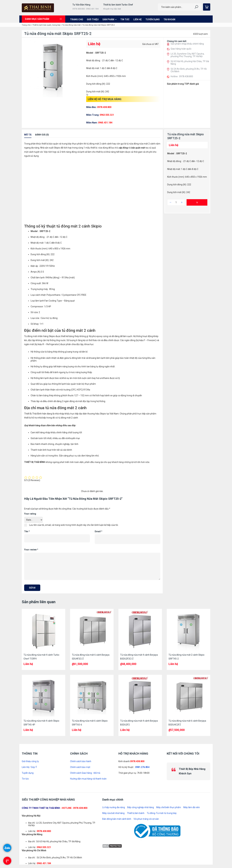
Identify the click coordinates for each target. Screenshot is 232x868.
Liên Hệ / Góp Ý (29, 767)
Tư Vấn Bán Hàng (81, 5)
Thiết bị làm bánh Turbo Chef (118, 5)
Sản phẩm (108, 19)
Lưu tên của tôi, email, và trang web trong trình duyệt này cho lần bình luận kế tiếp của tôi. (74, 525)
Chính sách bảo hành (81, 761)
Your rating (30, 514)
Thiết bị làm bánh (136, 813)
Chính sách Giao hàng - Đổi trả (85, 773)
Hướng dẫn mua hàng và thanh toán (88, 779)
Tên (27, 531)
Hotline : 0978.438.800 (182, 76)
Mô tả (28, 135)
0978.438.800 (137, 761)
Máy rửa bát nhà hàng (113, 813)
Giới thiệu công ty (30, 761)
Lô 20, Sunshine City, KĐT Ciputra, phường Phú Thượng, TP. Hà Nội (187, 55)
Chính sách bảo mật (80, 767)
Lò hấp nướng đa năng (114, 807)
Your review (31, 550)
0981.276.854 (142, 767)
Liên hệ (138, 19)
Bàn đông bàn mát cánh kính (117, 819)
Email (99, 531)
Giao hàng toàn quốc (181, 49)
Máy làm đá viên (192, 807)
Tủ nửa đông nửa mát (71, 25)
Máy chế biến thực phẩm (169, 807)
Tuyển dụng (153, 19)
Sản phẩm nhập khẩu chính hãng (187, 44)
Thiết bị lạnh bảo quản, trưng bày (46, 25)
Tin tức (125, 19)
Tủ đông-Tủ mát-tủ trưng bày (162, 813)
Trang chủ (77, 19)
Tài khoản (169, 19)
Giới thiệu (93, 19)
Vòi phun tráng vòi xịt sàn (146, 819)
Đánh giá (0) (42, 135)
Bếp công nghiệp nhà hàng (141, 807)
